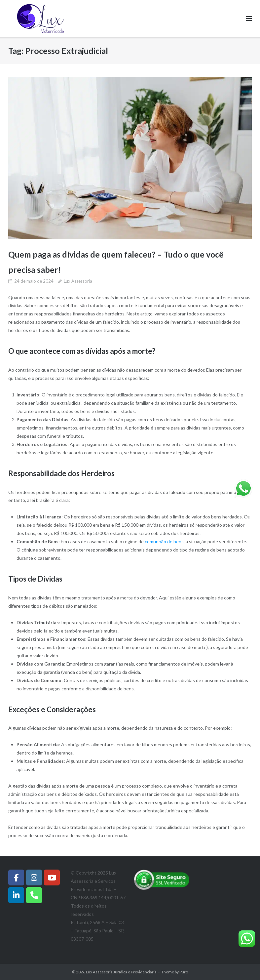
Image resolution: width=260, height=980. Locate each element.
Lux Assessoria (78, 281)
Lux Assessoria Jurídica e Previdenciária (121, 972)
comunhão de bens (164, 541)
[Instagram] (34, 877)
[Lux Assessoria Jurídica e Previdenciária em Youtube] (52, 877)
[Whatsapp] (34, 895)
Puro (184, 972)
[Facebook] (16, 877)
